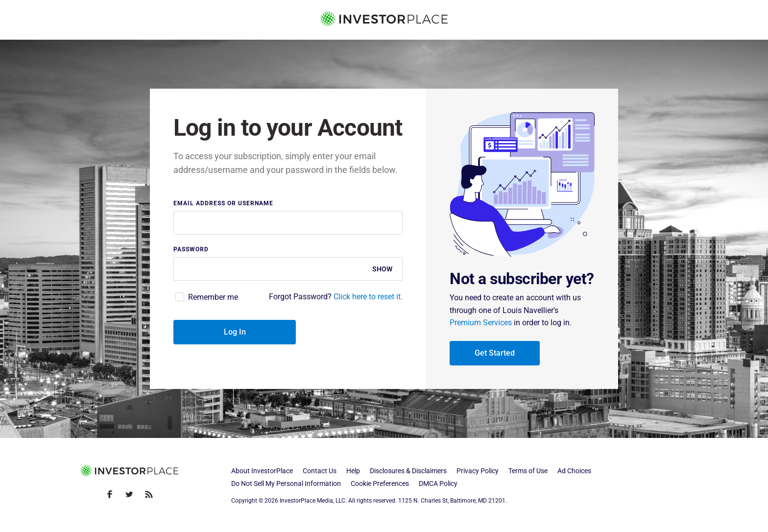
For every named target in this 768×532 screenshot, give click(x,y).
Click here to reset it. (368, 297)
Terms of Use (528, 471)
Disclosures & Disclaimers (408, 471)
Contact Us (320, 471)
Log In (235, 332)
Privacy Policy (478, 471)
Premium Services (481, 323)
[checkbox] (206, 297)
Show (382, 269)
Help (353, 471)
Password (191, 250)
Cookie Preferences (380, 484)
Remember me (213, 297)
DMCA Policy (438, 484)
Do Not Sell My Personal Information (286, 484)
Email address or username (223, 204)
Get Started (495, 353)
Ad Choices (574, 471)
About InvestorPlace (262, 471)
